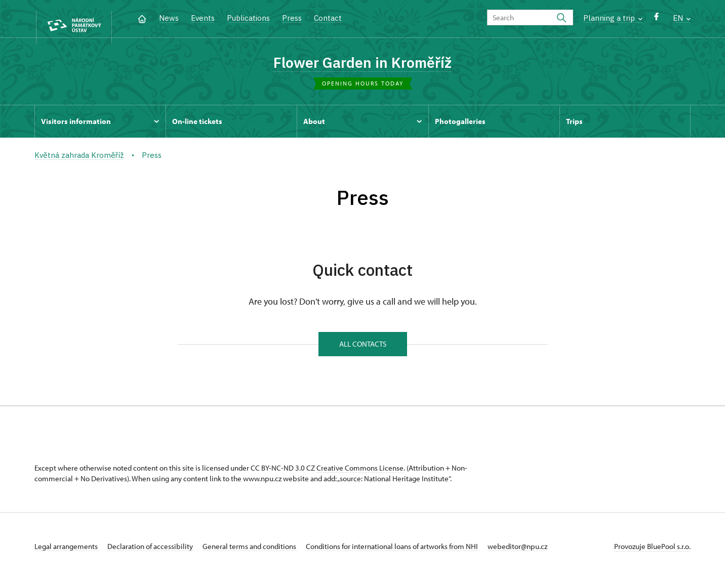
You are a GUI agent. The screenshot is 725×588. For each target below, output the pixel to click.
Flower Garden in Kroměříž (363, 62)
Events (203, 18)
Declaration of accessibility (159, 554)
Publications (248, 18)
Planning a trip (613, 18)
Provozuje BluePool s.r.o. (652, 554)
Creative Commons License (360, 476)
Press (292, 18)
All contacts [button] (363, 350)
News (169, 18)
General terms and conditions (266, 554)
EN (682, 18)
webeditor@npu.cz (550, 554)
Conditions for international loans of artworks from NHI (417, 554)
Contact (328, 18)
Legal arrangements (67, 554)
